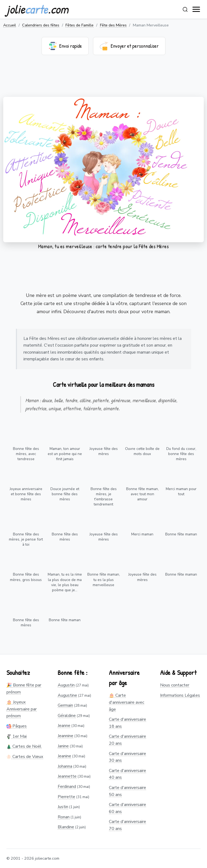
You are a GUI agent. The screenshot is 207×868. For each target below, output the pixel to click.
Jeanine (64, 756)
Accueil (10, 25)
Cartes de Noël (24, 746)
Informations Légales (180, 695)
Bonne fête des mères (65, 537)
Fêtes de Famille (80, 25)
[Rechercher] (185, 9)
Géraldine (67, 716)
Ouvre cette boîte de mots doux (142, 451)
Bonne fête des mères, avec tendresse (26, 454)
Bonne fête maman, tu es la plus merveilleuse (104, 580)
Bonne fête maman (181, 534)
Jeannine (65, 736)
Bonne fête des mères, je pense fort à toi (26, 539)
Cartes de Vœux (25, 757)
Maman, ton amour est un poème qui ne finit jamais (65, 454)
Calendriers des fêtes (41, 25)
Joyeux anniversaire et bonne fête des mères (26, 494)
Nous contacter (175, 685)
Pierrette (66, 797)
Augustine (67, 695)
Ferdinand (67, 787)
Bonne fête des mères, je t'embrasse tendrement (104, 497)
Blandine (66, 827)
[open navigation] (196, 9)
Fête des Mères (113, 25)
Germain (65, 705)
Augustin (66, 685)
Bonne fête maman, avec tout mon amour (142, 494)
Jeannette (67, 776)
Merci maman (142, 534)
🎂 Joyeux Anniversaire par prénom (22, 709)
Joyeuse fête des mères (104, 451)
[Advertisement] (103, 79)
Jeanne (64, 726)
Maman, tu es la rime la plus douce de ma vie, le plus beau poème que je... (65, 582)
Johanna (65, 766)
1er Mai (17, 736)
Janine (63, 746)
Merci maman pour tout (181, 491)
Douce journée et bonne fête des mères (65, 494)
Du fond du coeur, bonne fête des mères (181, 454)
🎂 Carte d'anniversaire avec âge (127, 702)
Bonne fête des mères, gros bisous (26, 577)
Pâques (17, 726)
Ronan (64, 817)
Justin (63, 807)
